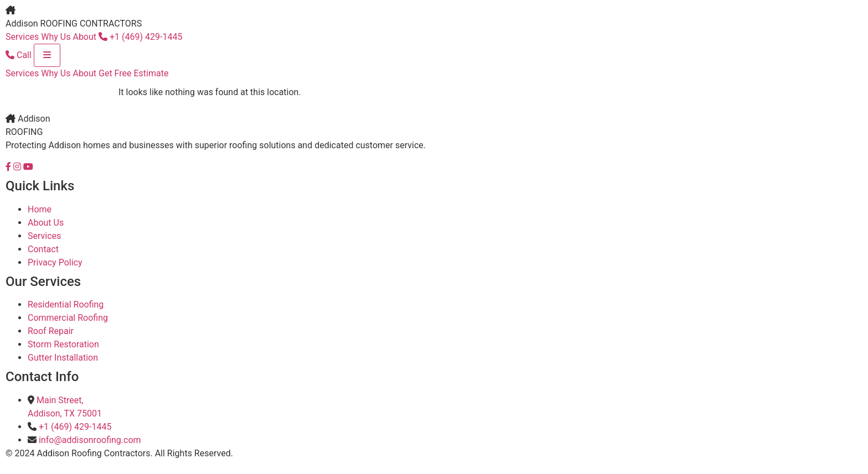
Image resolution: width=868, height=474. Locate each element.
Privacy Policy (55, 262)
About (84, 37)
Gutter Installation (63, 358)
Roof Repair (51, 331)
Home (40, 209)
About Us (46, 223)
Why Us (56, 37)
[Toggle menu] (47, 55)
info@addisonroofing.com (90, 440)
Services (22, 37)
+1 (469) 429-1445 (140, 37)
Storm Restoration (63, 344)
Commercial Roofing (68, 318)
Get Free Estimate (133, 73)
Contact (43, 249)
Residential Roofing (66, 304)
